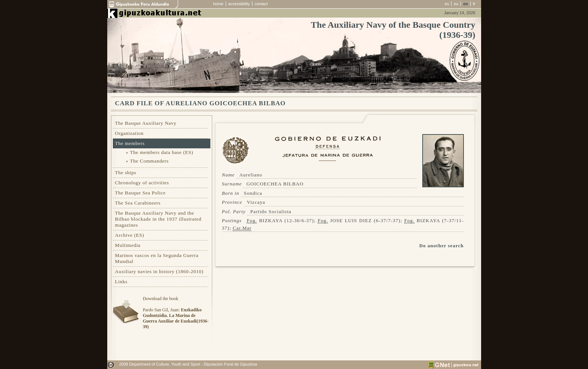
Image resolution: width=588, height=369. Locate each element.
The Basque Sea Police (140, 193)
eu (456, 4)
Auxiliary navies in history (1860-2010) (159, 271)
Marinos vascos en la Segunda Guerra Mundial (157, 258)
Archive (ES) (130, 235)
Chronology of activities (142, 183)
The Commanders (149, 161)
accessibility (239, 4)
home (218, 4)
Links (121, 282)
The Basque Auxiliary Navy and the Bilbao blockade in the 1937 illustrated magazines (158, 219)
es (447, 4)
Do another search (442, 246)
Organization (130, 133)
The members (130, 143)
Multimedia (128, 245)
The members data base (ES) (162, 152)
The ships (126, 173)
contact (261, 4)
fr (474, 4)
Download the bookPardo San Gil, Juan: (176, 313)
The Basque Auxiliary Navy (146, 123)
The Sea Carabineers (138, 203)
